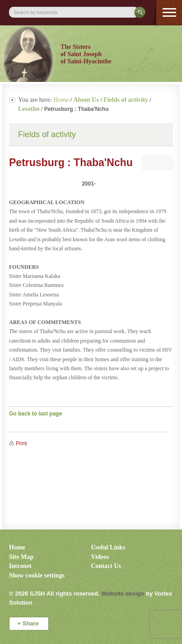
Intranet (20, 566)
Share (29, 623)
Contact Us (106, 566)
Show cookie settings (37, 575)
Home (61, 100)
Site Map (21, 557)
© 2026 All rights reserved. (54, 594)
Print (21, 444)
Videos (100, 557)
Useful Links (108, 547)
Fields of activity (47, 134)
